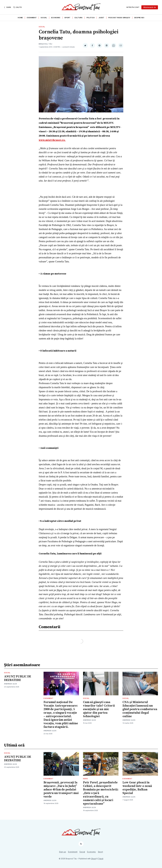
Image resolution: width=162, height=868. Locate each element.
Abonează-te (150, 7)
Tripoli (101, 859)
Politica (91, 18)
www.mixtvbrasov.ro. (52, 140)
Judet (101, 18)
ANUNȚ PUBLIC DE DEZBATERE (18, 678)
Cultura (78, 18)
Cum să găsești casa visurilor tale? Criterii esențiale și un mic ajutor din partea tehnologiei (99, 709)
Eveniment (32, 18)
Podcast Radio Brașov (119, 18)
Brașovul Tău (45, 44)
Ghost (94, 859)
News (85, 779)
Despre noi (139, 18)
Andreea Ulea (10, 684)
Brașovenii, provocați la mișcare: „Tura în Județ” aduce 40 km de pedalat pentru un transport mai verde (61, 790)
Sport (67, 18)
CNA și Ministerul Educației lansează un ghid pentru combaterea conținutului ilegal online (140, 709)
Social (44, 18)
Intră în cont (133, 7)
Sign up (63, 852)
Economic (56, 18)
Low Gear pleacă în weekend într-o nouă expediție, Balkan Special (137, 788)
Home (20, 18)
